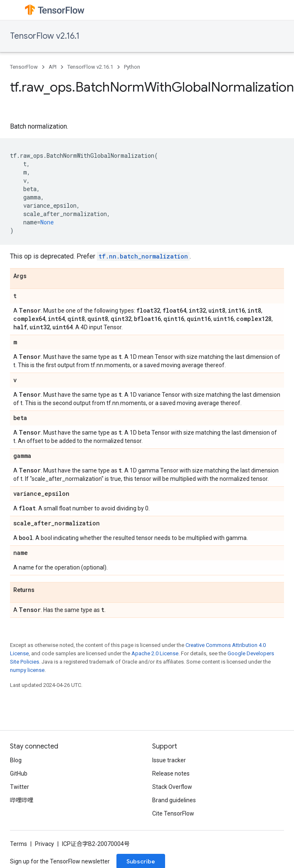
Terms (19, 844)
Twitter (20, 787)
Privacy (44, 844)
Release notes (171, 773)
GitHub (19, 773)
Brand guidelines (174, 800)
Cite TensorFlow (173, 813)
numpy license (27, 670)
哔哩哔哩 (22, 800)
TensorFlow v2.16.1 (45, 36)
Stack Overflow (172, 787)
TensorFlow (24, 67)
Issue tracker (169, 760)
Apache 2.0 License (155, 653)
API (53, 67)
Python (132, 67)
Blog (16, 760)
